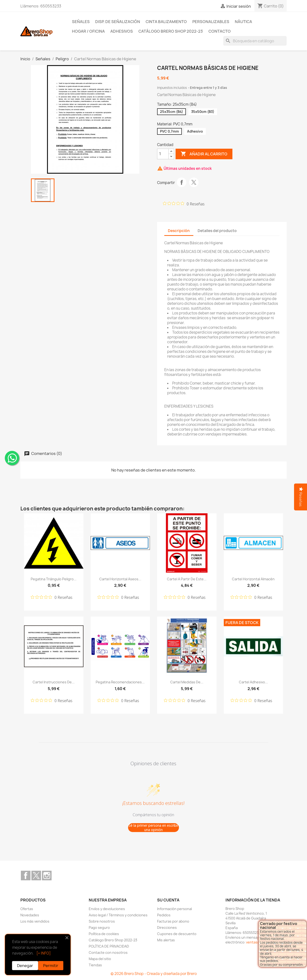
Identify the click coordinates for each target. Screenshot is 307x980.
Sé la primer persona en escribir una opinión (153, 828)
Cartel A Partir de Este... (187, 579)
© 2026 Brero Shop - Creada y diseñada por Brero (154, 974)
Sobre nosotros (102, 921)
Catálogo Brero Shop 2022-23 (171, 31)
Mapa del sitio (100, 959)
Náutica (243, 22)
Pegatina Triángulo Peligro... (54, 579)
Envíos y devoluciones (107, 909)
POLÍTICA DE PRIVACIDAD (109, 946)
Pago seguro (99, 928)
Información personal (174, 909)
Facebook (26, 876)
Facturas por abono (173, 921)
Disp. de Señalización (118, 22)
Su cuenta (168, 900)
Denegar (25, 966)
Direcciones (167, 928)
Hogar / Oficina (88, 31)
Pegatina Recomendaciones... (120, 682)
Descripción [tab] (179, 231)
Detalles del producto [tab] (217, 231)
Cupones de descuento (177, 934)
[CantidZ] (163, 154)
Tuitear (194, 182)
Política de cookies (104, 934)
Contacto (220, 31)
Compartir (182, 182)
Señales (81, 22)
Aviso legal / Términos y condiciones (118, 915)
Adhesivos (122, 31)
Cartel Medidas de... (187, 682)
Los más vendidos (35, 921)
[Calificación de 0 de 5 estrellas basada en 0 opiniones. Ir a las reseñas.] (184, 204)
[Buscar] (255, 41)
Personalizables (211, 22)
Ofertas (27, 909)
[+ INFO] (44, 953)
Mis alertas (166, 940)
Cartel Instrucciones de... (54, 682)
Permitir (51, 966)
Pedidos (164, 915)
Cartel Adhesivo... (253, 682)
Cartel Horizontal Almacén (253, 579)
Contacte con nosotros (108, 952)
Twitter (36, 876)
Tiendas (95, 965)
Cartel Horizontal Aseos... (120, 579)
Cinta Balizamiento (166, 22)
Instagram (47, 876)
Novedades (30, 915)
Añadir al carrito (204, 154)
